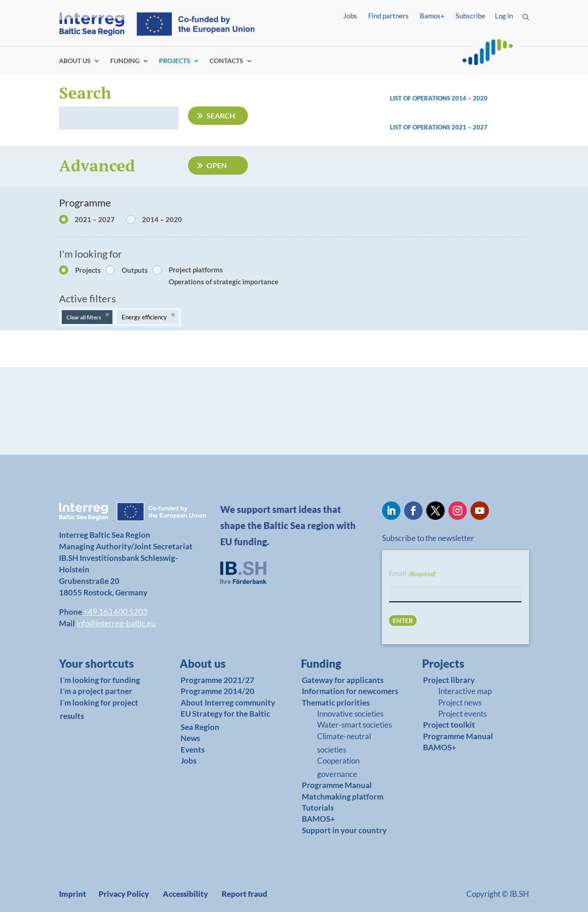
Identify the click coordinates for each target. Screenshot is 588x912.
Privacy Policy (124, 894)
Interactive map (465, 691)
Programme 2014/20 (218, 691)
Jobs (350, 16)
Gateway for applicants (343, 680)
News (190, 738)
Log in (504, 16)
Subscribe (470, 16)
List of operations (421, 127)
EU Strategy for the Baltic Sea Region (225, 720)
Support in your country (344, 830)
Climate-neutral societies (344, 743)
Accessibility (185, 894)
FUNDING (125, 61)
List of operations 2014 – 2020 (439, 98)
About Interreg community (228, 703)
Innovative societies (350, 714)
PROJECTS (175, 61)
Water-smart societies (354, 725)
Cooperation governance (338, 767)
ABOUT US (75, 61)
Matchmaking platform (343, 797)
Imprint (73, 894)
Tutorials (318, 808)
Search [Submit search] (221, 115)
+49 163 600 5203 (115, 612)
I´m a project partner (96, 691)
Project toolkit (449, 725)
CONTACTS (226, 61)
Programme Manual (337, 785)
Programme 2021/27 (218, 680)
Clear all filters (84, 317)
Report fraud (244, 894)
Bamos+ (432, 16)
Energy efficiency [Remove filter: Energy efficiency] (144, 317)
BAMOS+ (318, 819)
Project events (462, 714)
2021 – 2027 (470, 127)
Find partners (388, 16)
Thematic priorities (336, 703)
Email (412, 574)
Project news (460, 703)
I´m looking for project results (99, 709)
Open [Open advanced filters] (217, 165)
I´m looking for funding (100, 680)
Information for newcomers (350, 691)
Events (193, 750)
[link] (460, 130)
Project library (449, 680)
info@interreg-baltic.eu (116, 623)
